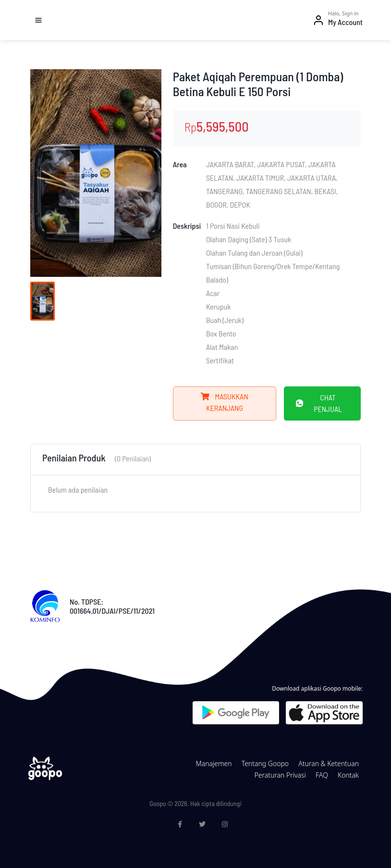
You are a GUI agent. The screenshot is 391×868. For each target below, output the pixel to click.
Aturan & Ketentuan (329, 763)
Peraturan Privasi (280, 775)
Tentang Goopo (265, 763)
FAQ (322, 775)
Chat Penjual (319, 403)
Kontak (348, 775)
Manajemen (214, 763)
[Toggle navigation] (38, 20)
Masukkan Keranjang (225, 402)
